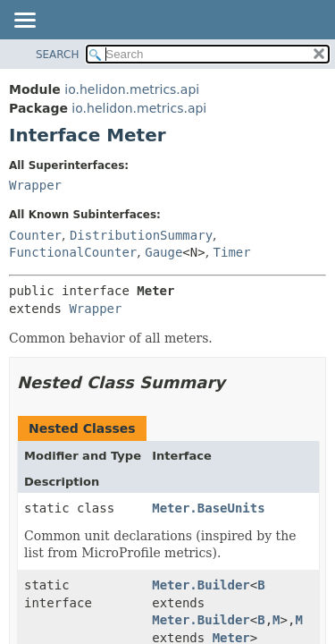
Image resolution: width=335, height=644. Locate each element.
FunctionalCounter (73, 252)
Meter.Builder (201, 585)
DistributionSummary (141, 235)
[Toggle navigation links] (24, 21)
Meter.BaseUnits (208, 508)
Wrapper (35, 185)
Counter (35, 235)
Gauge (163, 252)
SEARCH (58, 55)
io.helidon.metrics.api (132, 89)
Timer (232, 252)
